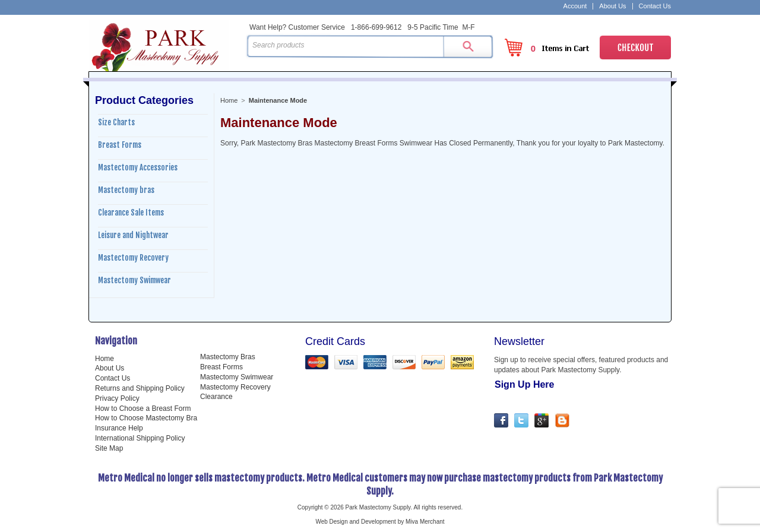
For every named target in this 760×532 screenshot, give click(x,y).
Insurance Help (119, 428)
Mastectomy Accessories (138, 167)
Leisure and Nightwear (133, 235)
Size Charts (116, 122)
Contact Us (655, 6)
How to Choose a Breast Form (143, 408)
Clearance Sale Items (131, 213)
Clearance (216, 397)
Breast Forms (120, 145)
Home (229, 100)
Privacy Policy (117, 398)
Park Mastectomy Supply (165, 45)
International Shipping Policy (140, 438)
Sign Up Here (524, 384)
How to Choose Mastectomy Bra (146, 418)
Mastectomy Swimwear (134, 280)
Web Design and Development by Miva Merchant (380, 522)
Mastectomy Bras (228, 357)
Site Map (109, 448)
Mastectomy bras (126, 190)
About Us (612, 6)
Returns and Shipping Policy (140, 388)
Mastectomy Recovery (133, 258)
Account (575, 6)
